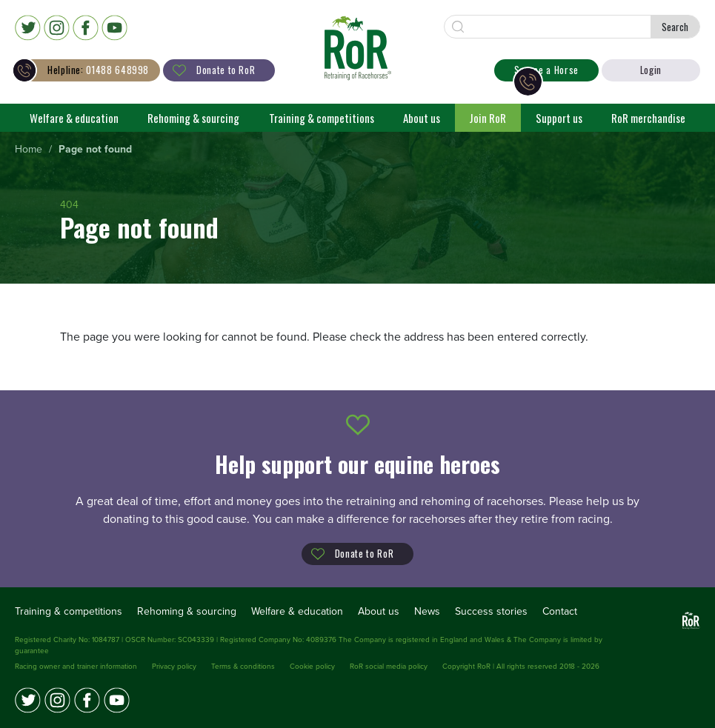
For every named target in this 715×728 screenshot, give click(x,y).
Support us (559, 118)
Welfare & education (74, 118)
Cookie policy (312, 667)
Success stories (491, 611)
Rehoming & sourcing (193, 118)
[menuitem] (29, 150)
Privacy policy (174, 667)
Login (651, 70)
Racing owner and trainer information (76, 667)
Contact (560, 611)
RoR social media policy (389, 667)
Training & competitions (322, 118)
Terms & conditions (243, 667)
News (427, 611)
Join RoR (488, 118)
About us (422, 118)
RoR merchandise (648, 118)
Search (675, 27)
